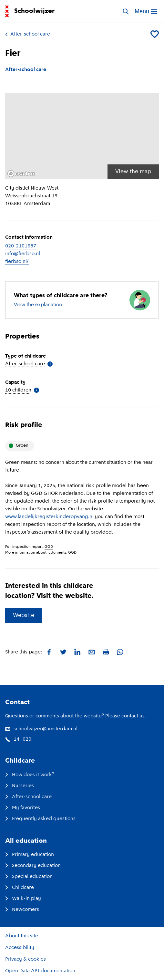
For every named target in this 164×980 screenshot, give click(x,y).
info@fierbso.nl (23, 254)
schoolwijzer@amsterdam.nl (41, 729)
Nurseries (20, 786)
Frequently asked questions (40, 819)
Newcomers (22, 910)
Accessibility (20, 948)
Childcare (20, 888)
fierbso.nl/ (17, 262)
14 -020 (18, 739)
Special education (29, 877)
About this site (22, 936)
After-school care (28, 34)
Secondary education (33, 866)
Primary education (30, 855)
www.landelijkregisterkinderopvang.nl (50, 517)
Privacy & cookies (26, 959)
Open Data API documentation (40, 971)
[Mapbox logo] (21, 174)
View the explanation (38, 305)
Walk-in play (23, 899)
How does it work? (30, 775)
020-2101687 (21, 246)
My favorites (23, 808)
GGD (49, 547)
